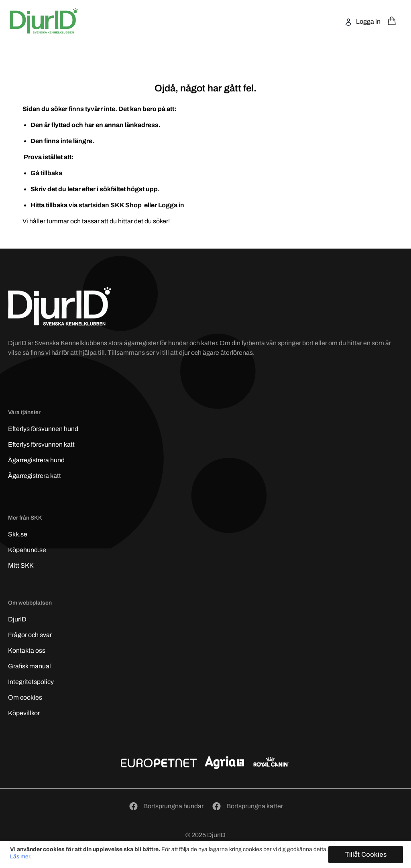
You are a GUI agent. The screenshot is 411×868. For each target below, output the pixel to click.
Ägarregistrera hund (36, 460)
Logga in (368, 21)
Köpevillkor (24, 713)
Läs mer (20, 857)
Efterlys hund (43, 429)
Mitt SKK (21, 566)
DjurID (17, 619)
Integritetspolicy (31, 682)
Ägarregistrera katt (35, 476)
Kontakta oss (27, 650)
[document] (207, 855)
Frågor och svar (30, 635)
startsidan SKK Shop (111, 205)
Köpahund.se (27, 550)
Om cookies (25, 697)
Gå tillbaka (46, 173)
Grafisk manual (30, 666)
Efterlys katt (41, 444)
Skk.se (18, 534)
